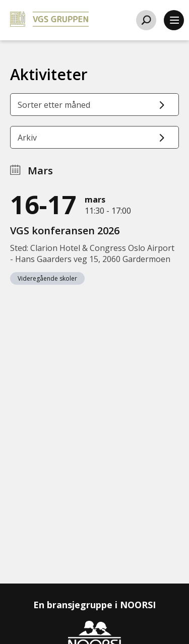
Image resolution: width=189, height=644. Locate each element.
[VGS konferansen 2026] (94, 236)
